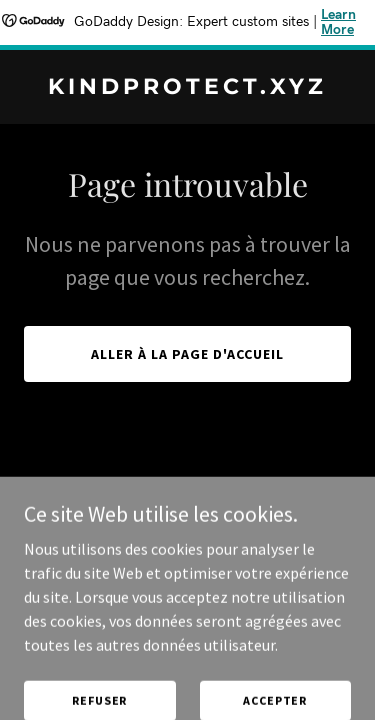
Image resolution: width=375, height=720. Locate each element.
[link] (187, 88)
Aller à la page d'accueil (187, 354)
